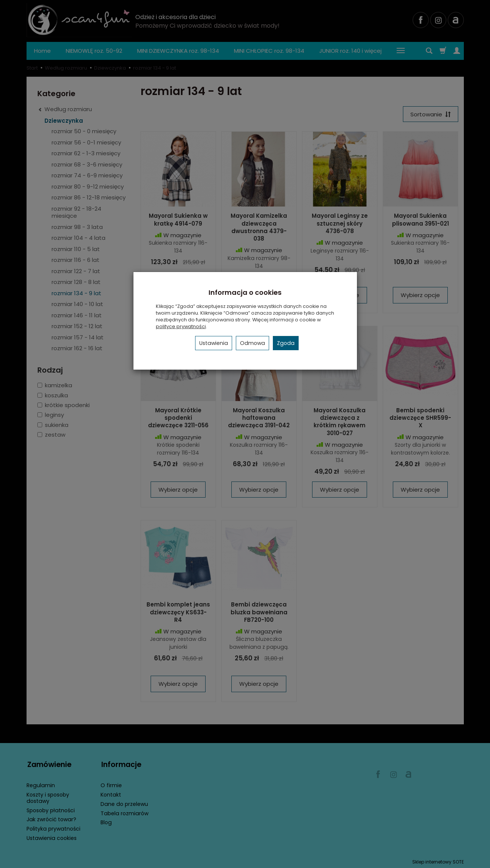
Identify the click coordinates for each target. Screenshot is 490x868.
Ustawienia (214, 343)
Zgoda (286, 343)
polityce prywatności (181, 326)
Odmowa (252, 343)
